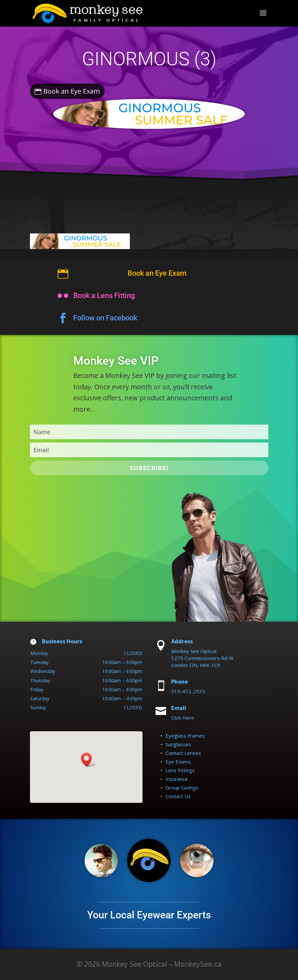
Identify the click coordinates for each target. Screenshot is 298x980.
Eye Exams (178, 762)
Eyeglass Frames (185, 736)
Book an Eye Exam (72, 91)
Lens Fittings (180, 770)
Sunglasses (178, 744)
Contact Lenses (183, 753)
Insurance (177, 779)
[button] (89, 760)
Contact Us (178, 796)
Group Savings (182, 788)
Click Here (183, 718)
